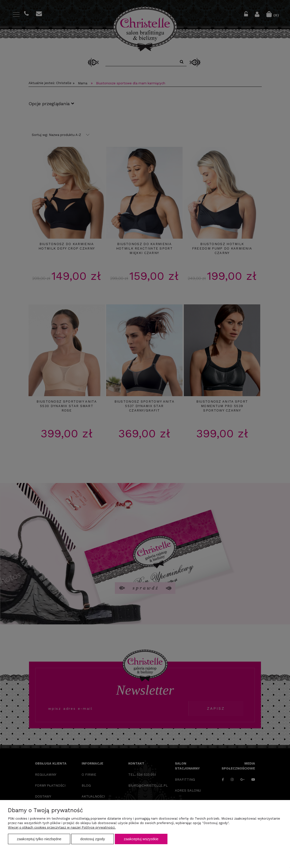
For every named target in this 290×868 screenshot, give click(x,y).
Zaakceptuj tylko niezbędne (39, 839)
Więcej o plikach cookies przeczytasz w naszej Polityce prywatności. (62, 827)
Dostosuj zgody (93, 839)
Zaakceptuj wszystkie (141, 839)
